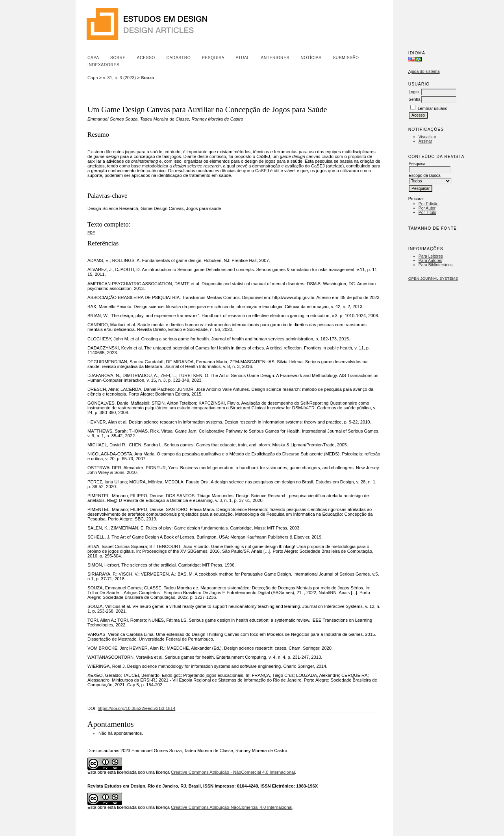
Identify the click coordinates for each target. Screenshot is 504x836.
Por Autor (427, 208)
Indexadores (103, 65)
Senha (415, 99)
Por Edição (429, 204)
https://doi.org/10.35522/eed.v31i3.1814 (136, 708)
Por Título (427, 213)
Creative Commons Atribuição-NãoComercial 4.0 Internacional (232, 807)
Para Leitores (431, 256)
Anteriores (275, 58)
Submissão (346, 58)
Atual (243, 58)
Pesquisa (213, 58)
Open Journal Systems (433, 278)
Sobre (118, 58)
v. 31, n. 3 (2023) (120, 78)
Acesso (146, 58)
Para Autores (430, 261)
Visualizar (427, 137)
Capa (93, 58)
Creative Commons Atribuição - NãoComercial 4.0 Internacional (233, 772)
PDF (91, 232)
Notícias (311, 58)
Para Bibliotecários (436, 265)
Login (414, 92)
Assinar (425, 141)
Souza (147, 78)
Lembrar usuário (433, 109)
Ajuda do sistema (424, 72)
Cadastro (178, 58)
